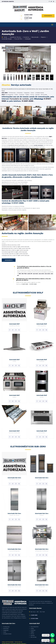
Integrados (27, 90)
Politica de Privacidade (8, 639)
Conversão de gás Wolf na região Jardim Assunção (14, 249)
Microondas (44, 92)
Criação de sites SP (7, 643)
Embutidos (20, 90)
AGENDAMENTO (48, 16)
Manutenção (35, 35)
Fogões (27, 92)
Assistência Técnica (15, 35)
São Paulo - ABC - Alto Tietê (38, 609)
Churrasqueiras (9, 92)
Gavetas (37, 92)
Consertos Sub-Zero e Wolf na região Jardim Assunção (15, 244)
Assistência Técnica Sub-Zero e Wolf (11, 242)
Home (5, 35)
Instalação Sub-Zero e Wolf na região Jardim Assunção (15, 253)
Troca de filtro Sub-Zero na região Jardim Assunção (15, 251)
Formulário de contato (19, 96)
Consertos (26, 35)
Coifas (16, 92)
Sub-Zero (4, 136)
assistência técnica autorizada (16, 143)
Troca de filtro (18, 36)
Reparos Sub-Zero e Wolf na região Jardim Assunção (15, 248)
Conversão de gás (7, 36)
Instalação (28, 36)
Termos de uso (18, 639)
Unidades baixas (39, 90)
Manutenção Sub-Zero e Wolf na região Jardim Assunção (16, 246)
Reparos (43, 35)
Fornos (32, 92)
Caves (32, 90)
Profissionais (12, 90)
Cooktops (22, 92)
